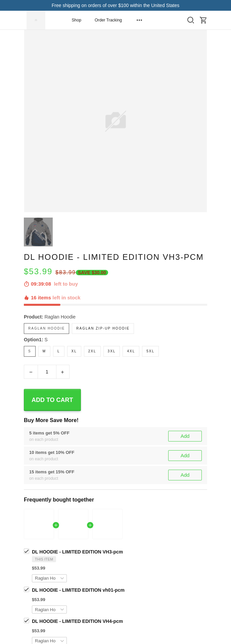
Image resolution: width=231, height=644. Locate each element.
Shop (76, 20)
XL (74, 351)
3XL (112, 351)
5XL (150, 351)
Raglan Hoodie (60, 317)
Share (30, 589)
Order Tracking (108, 20)
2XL (92, 351)
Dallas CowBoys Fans (72, 563)
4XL (131, 351)
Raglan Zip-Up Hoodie (103, 328)
